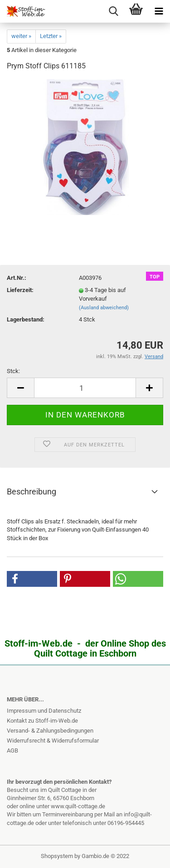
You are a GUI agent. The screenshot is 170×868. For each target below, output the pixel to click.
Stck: (13, 371)
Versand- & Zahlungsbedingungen (50, 731)
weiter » (21, 36)
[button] (32, 579)
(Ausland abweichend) (104, 308)
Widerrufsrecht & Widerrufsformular (53, 741)
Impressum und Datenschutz (44, 711)
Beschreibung (32, 492)
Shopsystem (57, 856)
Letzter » (51, 36)
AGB (12, 751)
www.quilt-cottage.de (78, 806)
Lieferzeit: (20, 290)
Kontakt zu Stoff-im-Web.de (42, 721)
